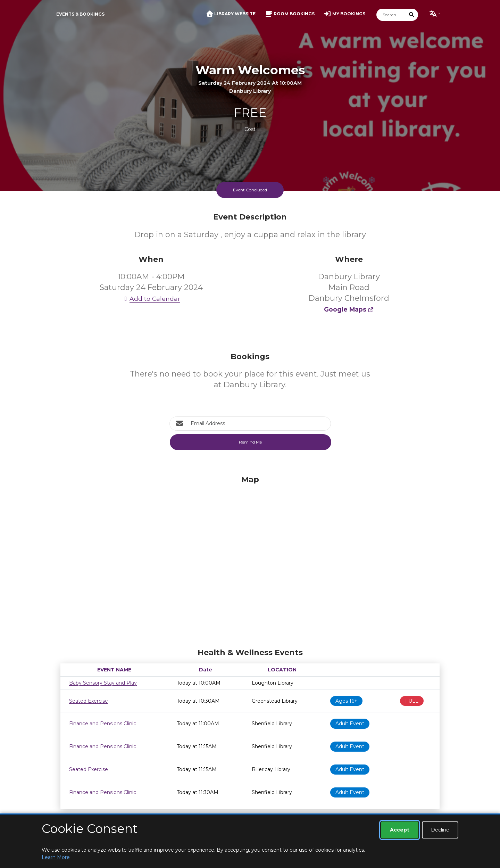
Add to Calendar (151, 299)
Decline (440, 830)
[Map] (250, 560)
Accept (400, 830)
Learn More (56, 857)
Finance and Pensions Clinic (103, 724)
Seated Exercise (89, 701)
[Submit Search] (412, 15)
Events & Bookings (80, 14)
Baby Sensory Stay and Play (103, 683)
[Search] (391, 15)
